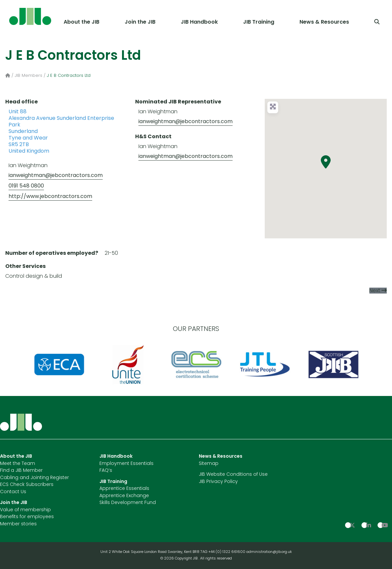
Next (375, 291)
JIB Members (29, 76)
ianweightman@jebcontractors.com (56, 176)
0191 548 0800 (26, 186)
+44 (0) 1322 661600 (227, 552)
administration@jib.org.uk (269, 552)
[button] (326, 162)
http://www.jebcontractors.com (50, 197)
